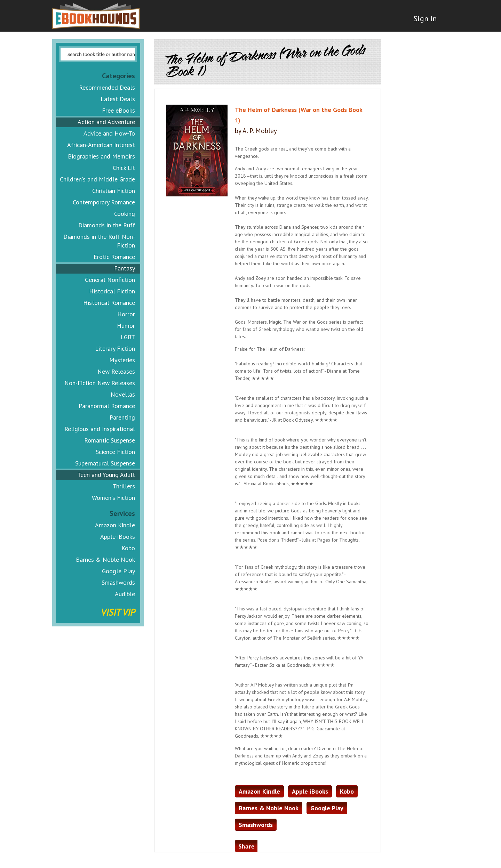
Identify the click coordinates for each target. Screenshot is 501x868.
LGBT (128, 337)
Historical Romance (109, 303)
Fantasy (125, 268)
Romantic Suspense (110, 440)
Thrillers (124, 486)
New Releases (116, 371)
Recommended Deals (107, 87)
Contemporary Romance (104, 202)
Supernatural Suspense (105, 463)
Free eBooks (118, 110)
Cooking (125, 214)
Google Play (118, 571)
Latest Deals (118, 99)
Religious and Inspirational (100, 429)
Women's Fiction (113, 498)
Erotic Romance (114, 257)
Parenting (122, 417)
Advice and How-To (109, 133)
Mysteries (122, 360)
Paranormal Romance (107, 406)
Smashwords (118, 582)
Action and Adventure (106, 122)
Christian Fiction (114, 191)
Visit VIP (118, 612)
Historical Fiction (112, 291)
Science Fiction (115, 452)
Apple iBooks (118, 537)
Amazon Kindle (115, 525)
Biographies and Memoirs (101, 156)
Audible (125, 594)
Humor (126, 326)
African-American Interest (101, 145)
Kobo (128, 548)
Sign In (423, 21)
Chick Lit (124, 168)
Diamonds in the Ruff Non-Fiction (99, 241)
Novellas (123, 394)
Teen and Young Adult (106, 475)
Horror (126, 314)
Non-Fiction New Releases (100, 383)
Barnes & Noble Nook (105, 559)
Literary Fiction (115, 348)
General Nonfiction (110, 280)
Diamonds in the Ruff (107, 225)
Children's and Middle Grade (97, 179)
